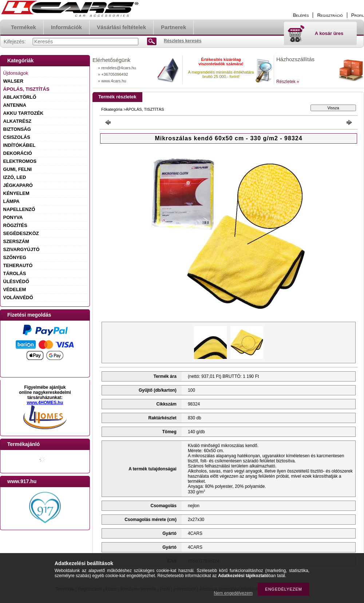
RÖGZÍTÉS (15, 225)
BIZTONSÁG (17, 129)
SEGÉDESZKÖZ (21, 233)
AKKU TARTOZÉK (23, 113)
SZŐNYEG (15, 257)
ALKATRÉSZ (17, 121)
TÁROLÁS (15, 273)
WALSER (13, 81)
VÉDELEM (15, 289)
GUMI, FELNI (18, 169)
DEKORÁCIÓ (18, 153)
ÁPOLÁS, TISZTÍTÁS (26, 89)
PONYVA (13, 217)
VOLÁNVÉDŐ (18, 297)
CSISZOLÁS (17, 137)
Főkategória (112, 109)
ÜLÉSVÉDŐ (16, 281)
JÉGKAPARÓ (18, 185)
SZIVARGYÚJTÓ (21, 249)
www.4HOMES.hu (45, 403)
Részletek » (288, 82)
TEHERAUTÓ (18, 265)
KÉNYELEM (16, 193)
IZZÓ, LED (15, 177)
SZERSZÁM (16, 241)
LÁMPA (11, 201)
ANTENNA (15, 105)
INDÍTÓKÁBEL (19, 145)
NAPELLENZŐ (19, 209)
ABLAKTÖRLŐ (20, 97)
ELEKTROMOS (20, 161)
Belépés (301, 15)
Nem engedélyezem (233, 593)
